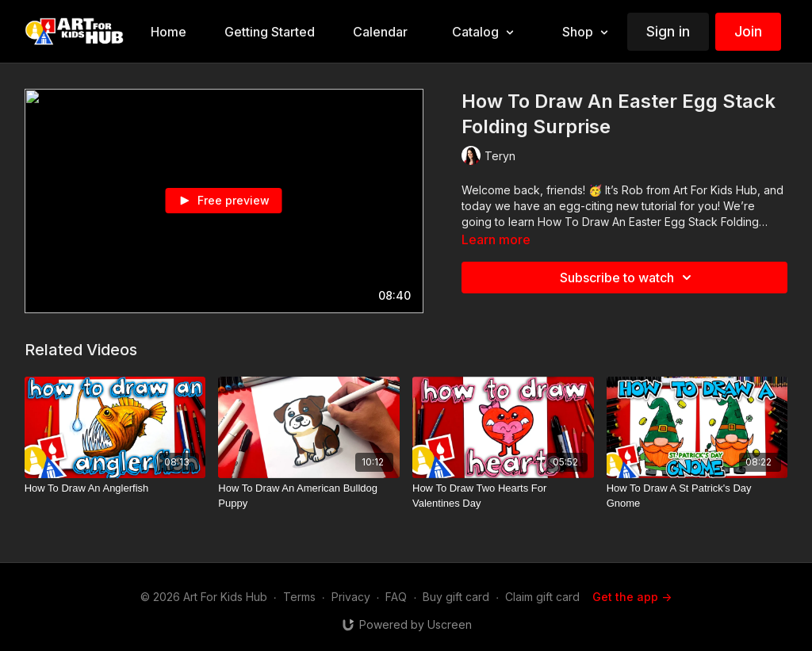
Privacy (351, 597)
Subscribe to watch (628, 278)
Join (748, 31)
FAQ (396, 597)
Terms (299, 597)
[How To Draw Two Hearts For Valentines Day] (503, 496)
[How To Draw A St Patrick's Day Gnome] (697, 496)
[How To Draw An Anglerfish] (115, 488)
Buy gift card (456, 597)
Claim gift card (542, 597)
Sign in (668, 31)
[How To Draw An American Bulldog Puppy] (309, 496)
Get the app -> (632, 597)
